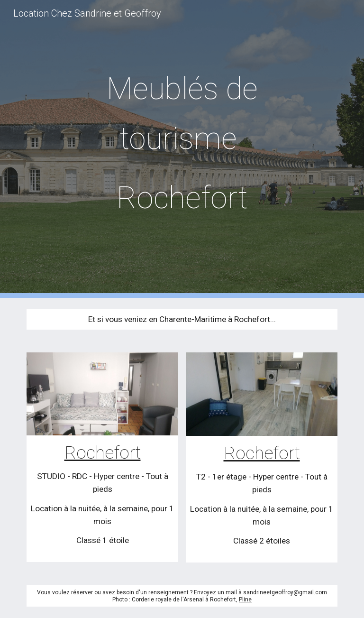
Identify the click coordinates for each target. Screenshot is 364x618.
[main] (182, 149)
